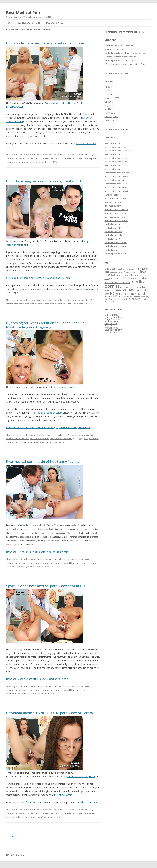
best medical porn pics (115, 169)
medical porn (123, 282)
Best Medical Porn (24, 13)
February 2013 (111, 116)
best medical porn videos (116, 187)
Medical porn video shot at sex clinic (121, 60)
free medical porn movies (116, 209)
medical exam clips (113, 224)
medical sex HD (41, 442)
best (86, 439)
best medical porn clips (115, 147)
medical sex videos (125, 294)
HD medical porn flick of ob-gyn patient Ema (125, 64)
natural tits (124, 299)
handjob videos (140, 275)
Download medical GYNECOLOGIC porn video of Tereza (50, 713)
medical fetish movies (127, 278)
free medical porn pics (115, 217)
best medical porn (113, 143)
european (114, 272)
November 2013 (112, 98)
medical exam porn (113, 232)
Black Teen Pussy (113, 319)
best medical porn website (117, 191)
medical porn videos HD (61, 158)
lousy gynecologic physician (81, 776)
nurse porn (134, 299)
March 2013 (110, 113)
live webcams (111, 328)
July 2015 (109, 87)
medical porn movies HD (81, 155)
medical (113, 278)
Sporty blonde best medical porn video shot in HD (45, 586)
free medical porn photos (116, 213)
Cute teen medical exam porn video (121, 57)
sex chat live (111, 323)
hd (85, 563)
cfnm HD (137, 269)
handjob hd (129, 275)
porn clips (109, 326)
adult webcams (112, 321)
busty (131, 269)
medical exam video (114, 235)
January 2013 (111, 120)
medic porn (11, 694)
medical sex (12, 162)
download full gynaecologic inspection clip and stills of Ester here (38, 278)
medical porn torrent (40, 158)
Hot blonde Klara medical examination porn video (46, 43)
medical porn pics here (86, 802)
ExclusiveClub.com (63, 795)
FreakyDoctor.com (132, 272)
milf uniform (135, 297)
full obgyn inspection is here (63, 387)
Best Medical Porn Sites (29, 23)
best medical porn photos (116, 165)
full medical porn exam (37, 802)
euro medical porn (113, 195)
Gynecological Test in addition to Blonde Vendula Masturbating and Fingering (45, 325)
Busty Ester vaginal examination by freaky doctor (45, 181)
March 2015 (110, 91)
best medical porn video (116, 184)
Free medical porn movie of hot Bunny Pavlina (43, 461)
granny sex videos (113, 317)
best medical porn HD (115, 154)
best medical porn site (115, 180)
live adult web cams (114, 332)
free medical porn (113, 206)
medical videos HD (27, 162)
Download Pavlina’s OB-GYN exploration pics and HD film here (37, 552)
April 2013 (109, 109)
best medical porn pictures (117, 173)
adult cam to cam (113, 330)
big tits (126, 269)
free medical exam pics (115, 202)
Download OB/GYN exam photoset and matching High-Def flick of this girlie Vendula (48, 427)
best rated (93, 439)
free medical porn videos (41, 155)
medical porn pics (130, 287)
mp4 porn (115, 299)
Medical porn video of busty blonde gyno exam (126, 53)
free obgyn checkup (30, 525)
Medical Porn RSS (55, 23)
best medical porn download (118, 151)
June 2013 (109, 102)
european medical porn (116, 198)
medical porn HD (61, 155)
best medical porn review (116, 176)
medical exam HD (113, 228)
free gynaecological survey (49, 413)
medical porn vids (18, 567)
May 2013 (109, 105)
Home (9, 23)
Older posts (13, 836)
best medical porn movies (117, 162)
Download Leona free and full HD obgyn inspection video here (37, 679)
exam (121, 272)
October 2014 (111, 94)
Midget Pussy (111, 315)
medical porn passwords (18, 158)
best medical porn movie (116, 158)
